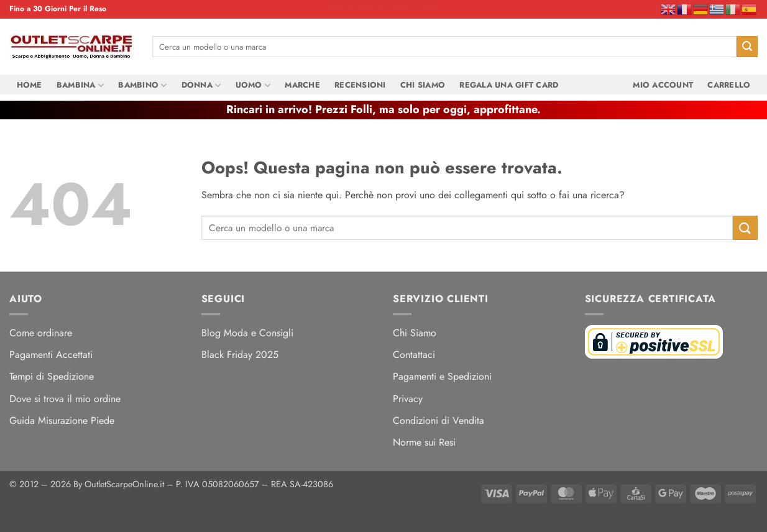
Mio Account (663, 85)
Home (30, 85)
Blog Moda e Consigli (247, 333)
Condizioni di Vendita (439, 420)
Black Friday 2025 (240, 355)
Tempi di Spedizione (52, 376)
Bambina (80, 85)
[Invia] (747, 47)
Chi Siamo (423, 85)
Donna (201, 85)
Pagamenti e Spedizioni (442, 376)
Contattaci (414, 355)
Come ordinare (41, 333)
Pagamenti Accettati (51, 355)
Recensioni (360, 85)
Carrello (729, 85)
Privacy (408, 399)
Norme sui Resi (424, 442)
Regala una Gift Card (509, 85)
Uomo (253, 85)
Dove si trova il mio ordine (65, 399)
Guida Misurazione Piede (62, 420)
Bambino (142, 85)
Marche (302, 85)
